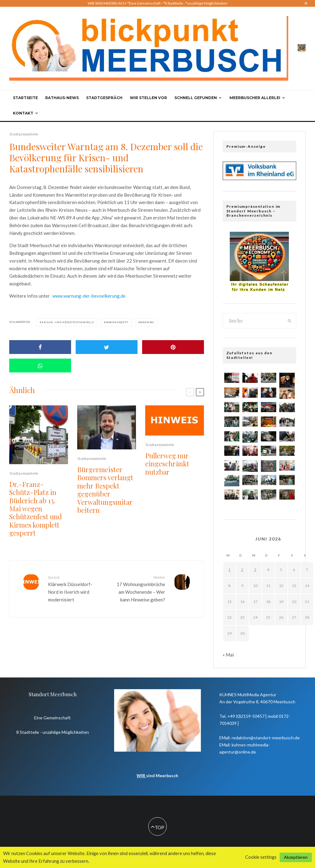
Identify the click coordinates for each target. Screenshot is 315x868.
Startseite (25, 98)
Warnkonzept (117, 322)
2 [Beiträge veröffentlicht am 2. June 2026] (242, 570)
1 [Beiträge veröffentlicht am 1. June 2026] (229, 570)
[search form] (253, 321)
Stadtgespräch (104, 98)
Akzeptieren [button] (296, 857)
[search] (290, 321)
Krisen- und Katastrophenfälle (68, 322)
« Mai (228, 655)
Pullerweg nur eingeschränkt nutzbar (167, 464)
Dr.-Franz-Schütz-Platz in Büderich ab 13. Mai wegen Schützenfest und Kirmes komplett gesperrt (36, 509)
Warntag (147, 322)
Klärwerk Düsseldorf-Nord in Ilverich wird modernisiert (75, 588)
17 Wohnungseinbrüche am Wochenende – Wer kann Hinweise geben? (138, 588)
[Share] (40, 347)
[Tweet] (107, 347)
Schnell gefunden (196, 98)
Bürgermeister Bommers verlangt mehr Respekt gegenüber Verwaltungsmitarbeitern (105, 490)
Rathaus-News (62, 98)
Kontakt (23, 113)
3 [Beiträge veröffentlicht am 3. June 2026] (255, 570)
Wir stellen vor (148, 98)
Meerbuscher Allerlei (255, 98)
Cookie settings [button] (261, 857)
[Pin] (173, 347)
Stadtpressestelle (24, 134)
